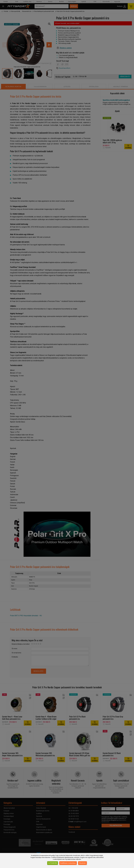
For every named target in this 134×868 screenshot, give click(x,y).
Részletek (82, 863)
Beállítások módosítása (68, 863)
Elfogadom (53, 863)
